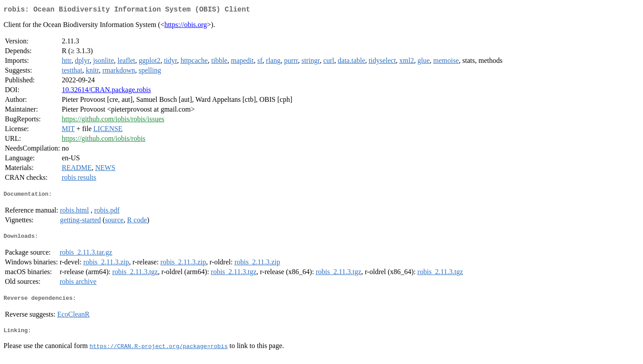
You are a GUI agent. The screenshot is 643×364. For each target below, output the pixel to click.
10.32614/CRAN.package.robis (106, 91)
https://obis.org (186, 26)
